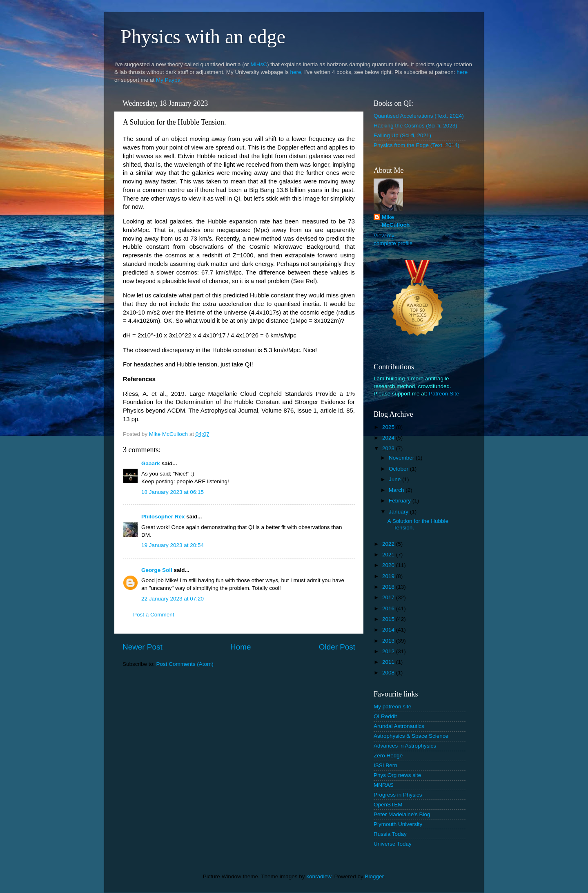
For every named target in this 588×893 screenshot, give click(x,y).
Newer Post (143, 647)
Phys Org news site (397, 775)
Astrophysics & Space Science (411, 736)
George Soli (157, 570)
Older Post (337, 647)
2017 (389, 597)
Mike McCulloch (396, 221)
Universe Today (393, 844)
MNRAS (384, 785)
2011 (389, 662)
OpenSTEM (388, 805)
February (401, 501)
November (402, 458)
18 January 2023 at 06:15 (173, 492)
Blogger (374, 876)
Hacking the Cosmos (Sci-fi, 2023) (415, 126)
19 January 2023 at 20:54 (173, 545)
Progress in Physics (398, 795)
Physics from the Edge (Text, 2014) (416, 145)
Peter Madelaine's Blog (402, 814)
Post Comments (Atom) (185, 664)
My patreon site (392, 707)
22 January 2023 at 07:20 (173, 599)
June (395, 479)
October (399, 469)
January (399, 512)
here (295, 72)
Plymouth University (398, 824)
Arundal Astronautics (399, 726)
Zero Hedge (388, 756)
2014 (389, 630)
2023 (389, 448)
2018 (389, 587)
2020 (389, 565)
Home (241, 647)
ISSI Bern (385, 765)
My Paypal (169, 80)
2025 (389, 427)
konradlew (319, 876)
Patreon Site (444, 394)
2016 (389, 608)
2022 (389, 544)
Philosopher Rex (163, 517)
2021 (389, 555)
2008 (389, 673)
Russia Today (390, 834)
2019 (389, 576)
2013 (389, 641)
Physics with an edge (203, 37)
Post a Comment (154, 615)
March (397, 490)
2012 (389, 651)
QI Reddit (385, 716)
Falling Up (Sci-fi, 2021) (402, 135)
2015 (389, 619)
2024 (389, 438)
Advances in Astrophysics (405, 746)
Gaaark (151, 463)
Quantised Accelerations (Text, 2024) (419, 116)
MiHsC (259, 64)
